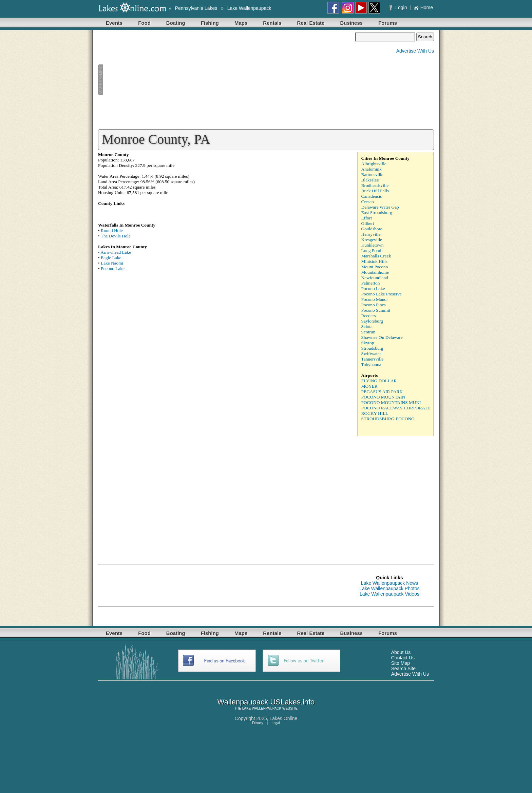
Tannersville (373, 359)
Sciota (367, 326)
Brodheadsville (375, 185)
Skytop (368, 343)
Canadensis (372, 196)
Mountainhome (375, 272)
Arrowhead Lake (116, 252)
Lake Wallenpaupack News (389, 583)
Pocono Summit (376, 310)
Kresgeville (372, 240)
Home (423, 7)
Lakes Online (284, 718)
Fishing (210, 23)
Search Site (403, 669)
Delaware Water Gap (380, 207)
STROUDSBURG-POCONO (388, 419)
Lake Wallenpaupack (249, 8)
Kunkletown (373, 245)
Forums (388, 23)
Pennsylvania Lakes (196, 8)
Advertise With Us (415, 51)
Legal (276, 723)
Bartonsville (372, 175)
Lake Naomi (112, 263)
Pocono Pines (374, 305)
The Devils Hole (116, 236)
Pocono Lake (113, 268)
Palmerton (371, 283)
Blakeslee (370, 180)
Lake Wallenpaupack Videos (389, 594)
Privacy (258, 723)
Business (351, 23)
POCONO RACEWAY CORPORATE (396, 408)
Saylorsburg (372, 321)
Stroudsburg (372, 348)
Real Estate (311, 23)
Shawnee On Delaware (382, 337)
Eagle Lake (111, 258)
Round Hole (112, 230)
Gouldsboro (372, 229)
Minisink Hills (374, 261)
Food (144, 23)
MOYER (369, 386)
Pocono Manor (375, 299)
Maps (241, 23)
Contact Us (403, 658)
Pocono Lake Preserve (382, 294)
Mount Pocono (375, 267)
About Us (401, 652)
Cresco (368, 202)
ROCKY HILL (375, 413)
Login (399, 7)
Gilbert (368, 223)
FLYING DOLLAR (379, 381)
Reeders (369, 316)
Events (114, 23)
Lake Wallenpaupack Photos (390, 588)
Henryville (371, 234)
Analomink (372, 169)
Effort (367, 218)
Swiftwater (371, 354)
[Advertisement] (227, 80)
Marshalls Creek (376, 256)
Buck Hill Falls (375, 191)
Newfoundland (375, 278)
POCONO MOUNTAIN (383, 397)
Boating (176, 23)
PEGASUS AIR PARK (382, 392)
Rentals (272, 23)
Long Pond (371, 250)
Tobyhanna (371, 364)
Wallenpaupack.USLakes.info (266, 702)
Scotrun (368, 332)
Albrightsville (374, 164)
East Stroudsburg (377, 212)
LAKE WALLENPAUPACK (262, 708)
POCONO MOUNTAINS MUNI (391, 402)
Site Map (401, 663)
